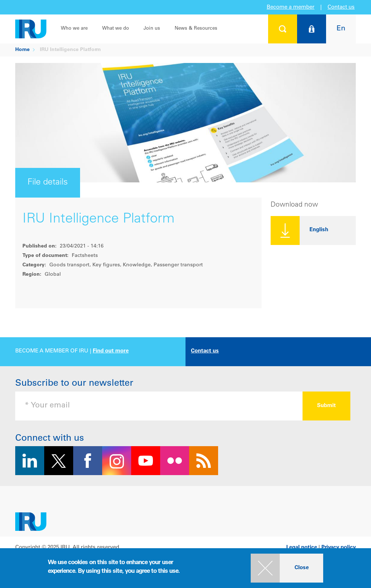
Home (22, 50)
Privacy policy (339, 548)
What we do (116, 29)
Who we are (74, 29)
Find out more (111, 351)
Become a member (291, 7)
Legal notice (302, 548)
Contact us (341, 7)
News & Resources (196, 29)
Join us (152, 29)
